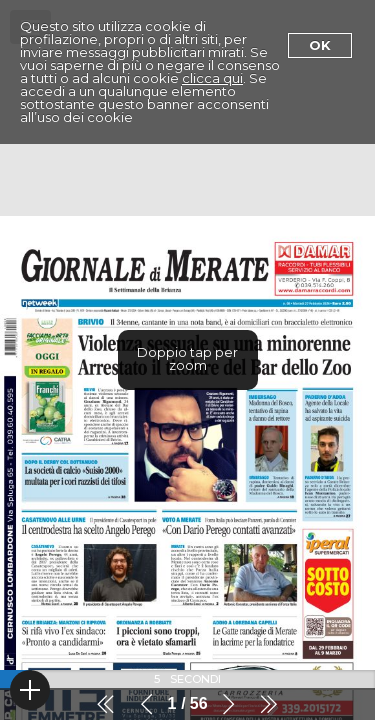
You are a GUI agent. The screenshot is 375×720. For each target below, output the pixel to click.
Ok (320, 45)
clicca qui (212, 78)
